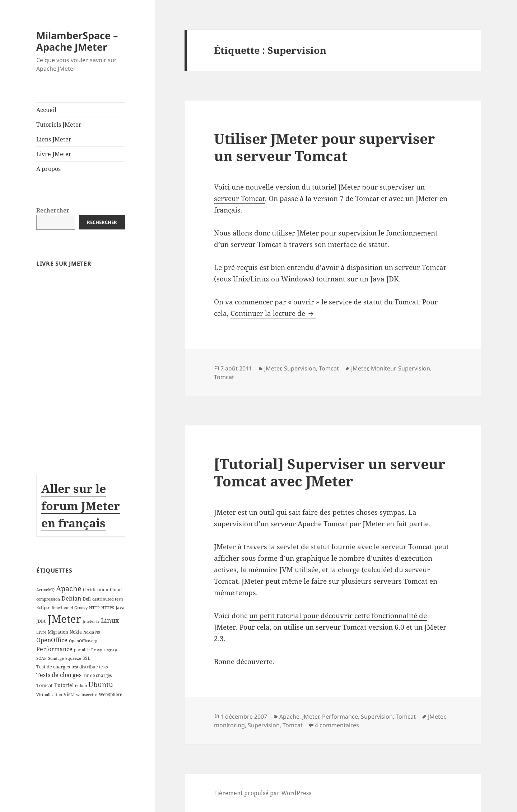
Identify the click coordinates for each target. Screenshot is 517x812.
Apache (289, 717)
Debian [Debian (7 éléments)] (71, 598)
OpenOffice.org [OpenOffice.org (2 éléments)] (83, 641)
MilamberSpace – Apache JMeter (77, 41)
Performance (340, 717)
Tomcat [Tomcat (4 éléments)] (45, 685)
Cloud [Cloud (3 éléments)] (116, 590)
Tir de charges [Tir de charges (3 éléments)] (97, 675)
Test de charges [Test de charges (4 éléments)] (53, 667)
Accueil (46, 110)
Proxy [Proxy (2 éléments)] (97, 650)
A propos (48, 169)
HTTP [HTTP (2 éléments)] (94, 608)
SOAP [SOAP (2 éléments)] (41, 658)
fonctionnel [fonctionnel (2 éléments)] (62, 608)
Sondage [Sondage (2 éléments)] (56, 658)
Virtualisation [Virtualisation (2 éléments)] (49, 695)
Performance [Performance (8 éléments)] (54, 649)
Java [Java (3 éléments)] (120, 608)
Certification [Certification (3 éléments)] (96, 590)
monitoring (229, 725)
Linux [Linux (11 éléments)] (110, 620)
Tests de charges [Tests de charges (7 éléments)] (59, 675)
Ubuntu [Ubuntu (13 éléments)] (101, 684)
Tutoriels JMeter (59, 125)
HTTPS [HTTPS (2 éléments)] (108, 608)
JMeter (273, 368)
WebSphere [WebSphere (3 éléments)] (110, 694)
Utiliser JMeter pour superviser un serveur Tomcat (324, 147)
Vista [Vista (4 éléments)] (69, 694)
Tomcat (329, 368)
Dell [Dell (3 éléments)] (87, 599)
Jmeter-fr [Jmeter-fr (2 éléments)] (91, 621)
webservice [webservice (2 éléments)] (87, 695)
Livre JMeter (54, 154)
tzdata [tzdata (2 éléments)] (81, 686)
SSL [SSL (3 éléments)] (86, 658)
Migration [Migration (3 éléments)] (58, 632)
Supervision (300, 368)
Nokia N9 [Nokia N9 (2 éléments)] (92, 632)
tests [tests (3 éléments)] (103, 667)
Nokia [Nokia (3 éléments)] (76, 632)
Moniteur (383, 368)
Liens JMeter (54, 139)
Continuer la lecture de (273, 313)
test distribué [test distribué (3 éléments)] (85, 667)
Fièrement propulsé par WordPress (263, 793)
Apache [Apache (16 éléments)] (69, 589)
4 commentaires (337, 725)
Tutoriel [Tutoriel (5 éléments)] (64, 685)
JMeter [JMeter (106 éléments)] (64, 619)
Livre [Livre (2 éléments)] (41, 632)
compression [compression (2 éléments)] (48, 599)
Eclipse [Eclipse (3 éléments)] (43, 608)
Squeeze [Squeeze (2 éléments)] (73, 658)
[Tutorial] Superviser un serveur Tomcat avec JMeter (330, 472)
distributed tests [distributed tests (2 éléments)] (108, 599)
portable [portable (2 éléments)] (82, 650)
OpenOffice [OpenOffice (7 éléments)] (52, 640)
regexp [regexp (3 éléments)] (110, 650)
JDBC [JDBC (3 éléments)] (41, 621)
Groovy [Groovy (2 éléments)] (81, 608)
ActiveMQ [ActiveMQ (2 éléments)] (45, 590)
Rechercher (53, 210)
